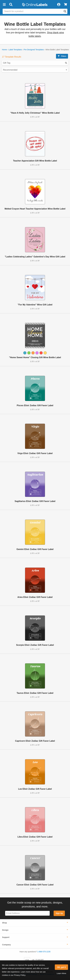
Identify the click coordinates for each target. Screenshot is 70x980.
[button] (4, 5)
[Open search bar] (11, 5)
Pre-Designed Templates (34, 50)
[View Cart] (65, 5)
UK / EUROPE (38, 960)
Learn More (61, 973)
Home (4, 50)
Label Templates (15, 50)
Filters (62, 56)
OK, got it (61, 967)
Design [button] (5, 930)
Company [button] (6, 945)
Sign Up (59, 913)
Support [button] (6, 937)
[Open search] (65, 11)
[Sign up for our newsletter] (27, 913)
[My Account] (59, 5)
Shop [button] (4, 923)
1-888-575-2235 (44, 952)
